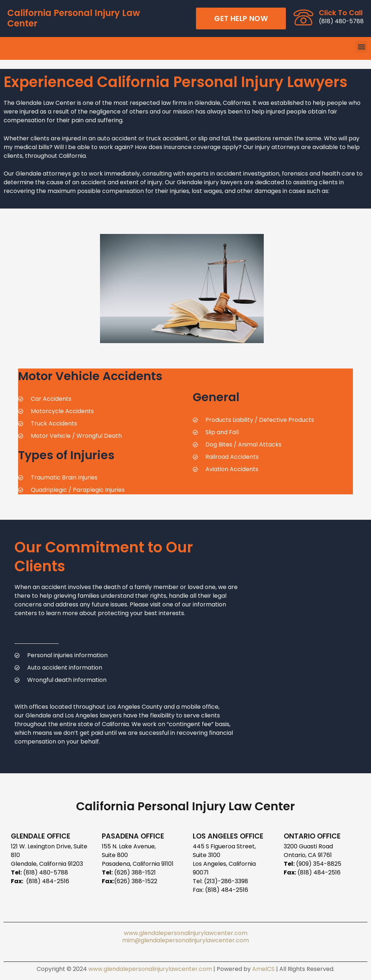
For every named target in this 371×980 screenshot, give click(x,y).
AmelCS (263, 969)
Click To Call (341, 13)
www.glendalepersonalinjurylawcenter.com (186, 933)
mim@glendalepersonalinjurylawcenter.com (185, 940)
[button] (361, 47)
